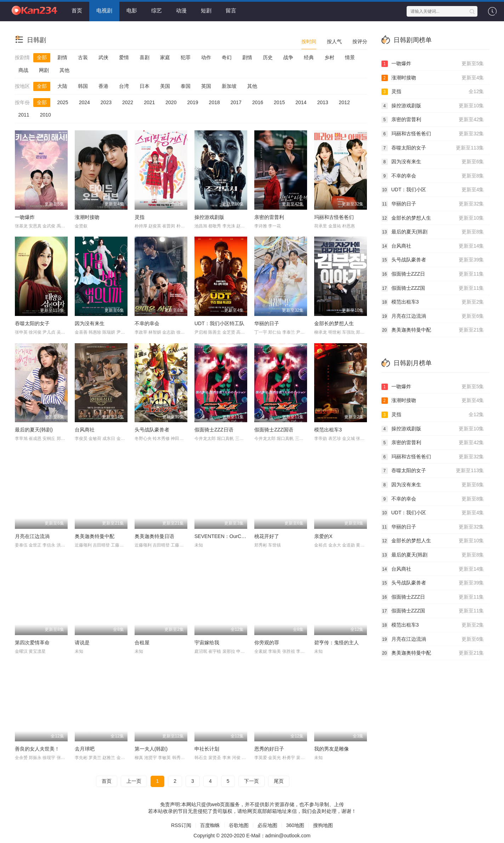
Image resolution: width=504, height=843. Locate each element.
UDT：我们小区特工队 (219, 323)
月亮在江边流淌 (32, 536)
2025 (63, 102)
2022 (128, 102)
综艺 (157, 10)
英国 (206, 86)
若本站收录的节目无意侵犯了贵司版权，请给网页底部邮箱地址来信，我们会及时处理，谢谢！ (252, 811)
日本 (145, 86)
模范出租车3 (328, 430)
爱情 (124, 57)
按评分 (360, 41)
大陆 (62, 86)
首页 (77, 10)
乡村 (329, 57)
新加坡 (229, 86)
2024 (84, 102)
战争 (288, 57)
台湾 (124, 86)
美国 (165, 86)
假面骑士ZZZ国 (433, 288)
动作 (206, 57)
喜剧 (145, 57)
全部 (42, 57)
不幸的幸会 (147, 323)
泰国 (186, 86)
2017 (236, 102)
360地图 (295, 825)
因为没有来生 (90, 323)
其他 (64, 70)
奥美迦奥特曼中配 (95, 536)
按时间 (309, 41)
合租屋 (142, 643)
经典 (309, 57)
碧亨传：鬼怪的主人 (336, 643)
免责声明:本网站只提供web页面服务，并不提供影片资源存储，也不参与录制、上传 (252, 804)
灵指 (140, 217)
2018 (214, 102)
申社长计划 (207, 749)
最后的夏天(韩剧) (34, 430)
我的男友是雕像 (332, 749)
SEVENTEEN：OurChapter (225, 536)
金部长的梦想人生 (334, 323)
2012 (344, 102)
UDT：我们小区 (433, 190)
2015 (279, 102)
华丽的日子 (267, 323)
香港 (103, 86)
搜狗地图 (323, 825)
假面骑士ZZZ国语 (274, 430)
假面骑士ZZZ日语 (214, 430)
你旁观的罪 (267, 643)
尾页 (279, 781)
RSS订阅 (181, 825)
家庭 (165, 57)
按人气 (334, 41)
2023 (106, 102)
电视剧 (104, 10)
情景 (350, 57)
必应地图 (267, 825)
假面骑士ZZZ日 (433, 274)
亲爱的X (323, 536)
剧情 (62, 57)
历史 (268, 57)
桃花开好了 (267, 536)
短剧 (206, 10)
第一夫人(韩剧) (151, 749)
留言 (231, 10)
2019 (192, 102)
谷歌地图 (239, 825)
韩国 (83, 86)
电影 (132, 10)
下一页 (251, 781)
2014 (301, 102)
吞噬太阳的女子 (32, 323)
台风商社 (85, 430)
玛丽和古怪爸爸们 (334, 217)
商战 (23, 70)
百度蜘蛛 (210, 825)
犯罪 (186, 57)
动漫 (181, 10)
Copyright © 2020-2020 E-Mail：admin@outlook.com (252, 836)
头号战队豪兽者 (152, 430)
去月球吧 (85, 749)
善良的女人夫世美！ (37, 749)
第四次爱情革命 (32, 643)
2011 (24, 115)
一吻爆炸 (25, 217)
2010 (46, 115)
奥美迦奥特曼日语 (154, 536)
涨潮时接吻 (87, 217)
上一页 (134, 781)
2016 (258, 102)
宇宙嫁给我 (207, 643)
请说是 (82, 643)
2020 (171, 102)
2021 (149, 102)
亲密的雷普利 (269, 217)
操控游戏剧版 (209, 217)
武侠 (103, 57)
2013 (322, 102)
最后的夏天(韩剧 (433, 232)
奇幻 (227, 57)
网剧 (44, 70)
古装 (83, 57)
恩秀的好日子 (269, 749)
